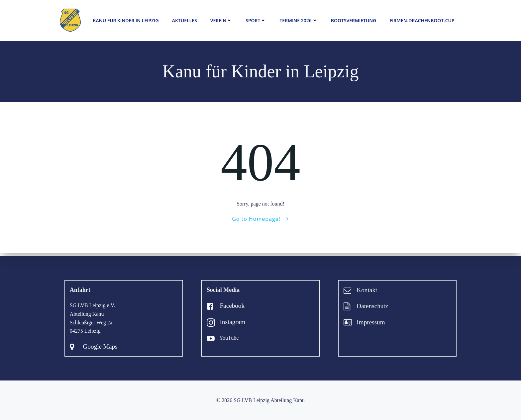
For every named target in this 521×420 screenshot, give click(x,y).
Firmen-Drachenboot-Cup (422, 21)
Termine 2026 (298, 21)
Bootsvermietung (354, 21)
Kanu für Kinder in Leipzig (126, 21)
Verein (221, 21)
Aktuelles (184, 21)
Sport (256, 21)
